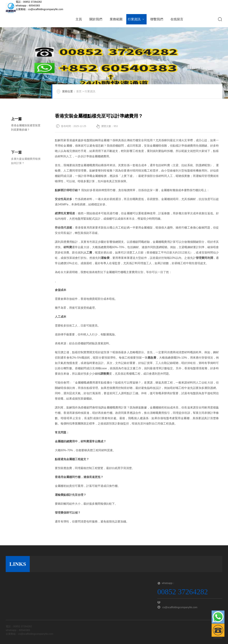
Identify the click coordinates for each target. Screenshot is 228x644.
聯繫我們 (157, 19)
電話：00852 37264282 (29, 2)
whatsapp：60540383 (28, 6)
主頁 (79, 19)
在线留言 (177, 19)
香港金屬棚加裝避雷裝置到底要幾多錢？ (26, 128)
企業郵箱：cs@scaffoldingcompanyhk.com (39, 9)
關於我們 (96, 19)
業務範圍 (116, 19)
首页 (85, 94)
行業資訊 (136, 19)
